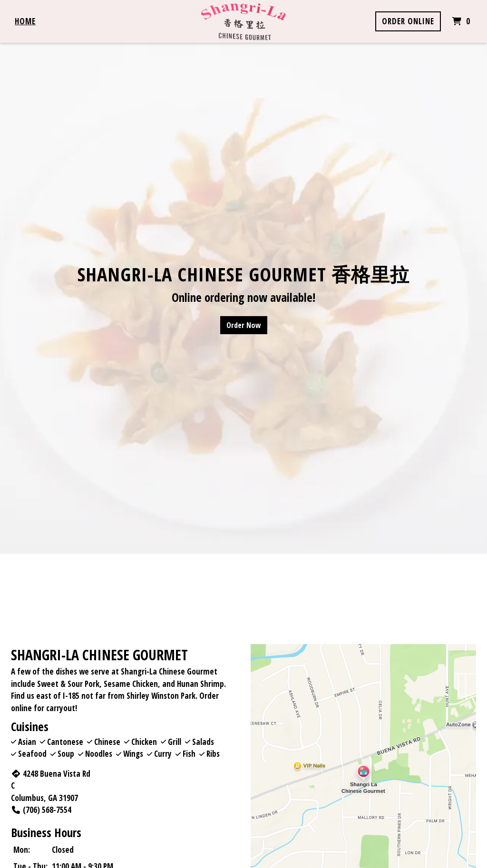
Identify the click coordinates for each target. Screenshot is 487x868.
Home (25, 21)
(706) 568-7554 (41, 810)
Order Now (244, 325)
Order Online (408, 21)
